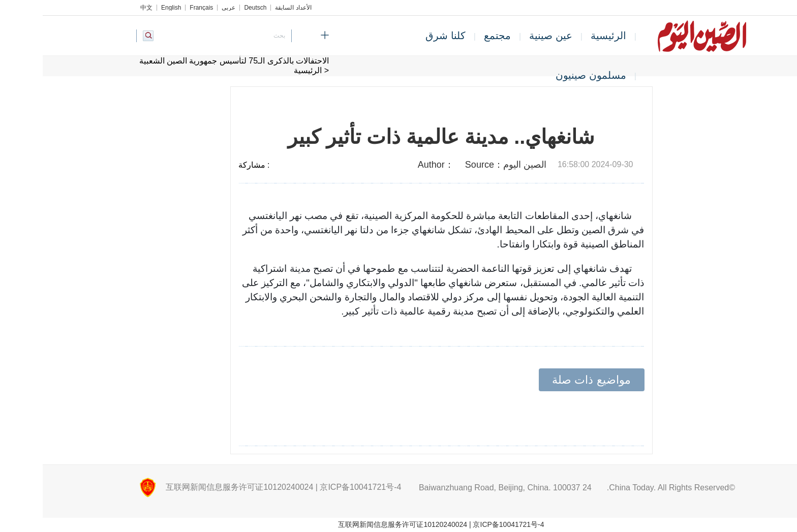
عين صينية (508, 36)
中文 (104, 8)
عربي (186, 8)
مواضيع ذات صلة (548, 380)
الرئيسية (566, 36)
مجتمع (455, 36)
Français (159, 8)
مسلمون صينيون (548, 75)
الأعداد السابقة (250, 8)
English (128, 8)
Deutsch (212, 8)
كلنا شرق (403, 36)
